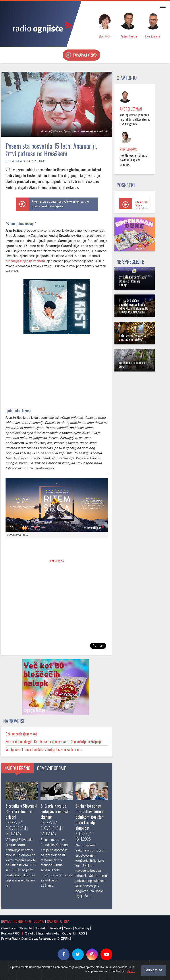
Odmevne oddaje (51, 768)
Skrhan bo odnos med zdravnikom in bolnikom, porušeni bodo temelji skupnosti (90, 817)
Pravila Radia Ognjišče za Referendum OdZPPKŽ (36, 939)
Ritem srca (14, 161)
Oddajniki (69, 933)
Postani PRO (10, 933)
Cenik (68, 928)
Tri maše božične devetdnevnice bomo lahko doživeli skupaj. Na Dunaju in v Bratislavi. (134, 306)
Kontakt (56, 928)
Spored (40, 928)
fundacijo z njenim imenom (25, 261)
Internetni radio (49, 933)
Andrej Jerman (131, 109)
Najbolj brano (17, 768)
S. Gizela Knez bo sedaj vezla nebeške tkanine (55, 811)
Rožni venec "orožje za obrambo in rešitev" (133, 337)
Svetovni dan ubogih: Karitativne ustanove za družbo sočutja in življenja (54, 742)
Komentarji (22, 921)
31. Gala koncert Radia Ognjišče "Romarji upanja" (133, 281)
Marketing (82, 928)
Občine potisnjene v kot (21, 734)
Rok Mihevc (128, 150)
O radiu (30, 933)
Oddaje (39, 921)
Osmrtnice (8, 928)
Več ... (131, 971)
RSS (82, 933)
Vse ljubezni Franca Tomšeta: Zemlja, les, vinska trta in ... (44, 749)
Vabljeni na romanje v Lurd (132, 364)
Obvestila (25, 928)
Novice (6, 921)
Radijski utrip (58, 921)
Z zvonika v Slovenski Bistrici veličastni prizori (21, 811)
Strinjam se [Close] (153, 970)
